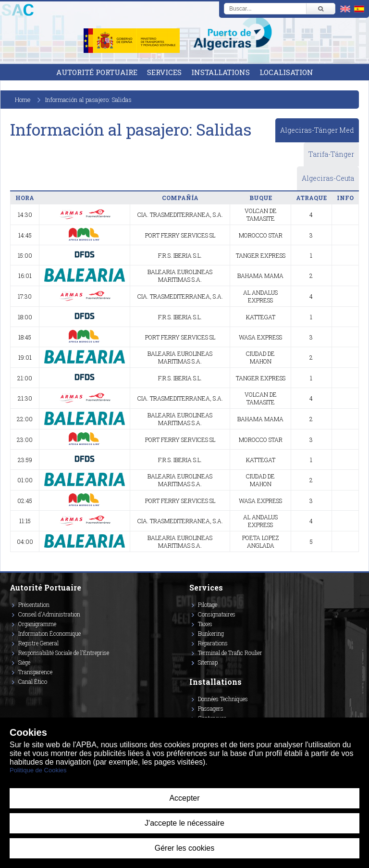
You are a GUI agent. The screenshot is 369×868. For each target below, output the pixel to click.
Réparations (213, 643)
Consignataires (217, 614)
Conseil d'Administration (49, 614)
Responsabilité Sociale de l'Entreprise (64, 653)
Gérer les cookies (185, 848)
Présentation (34, 604)
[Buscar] (320, 9)
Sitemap (208, 662)
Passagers (211, 708)
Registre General (38, 643)
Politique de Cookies (38, 770)
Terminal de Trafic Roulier (230, 653)
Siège (24, 662)
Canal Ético (33, 681)
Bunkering (211, 633)
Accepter (184, 798)
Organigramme (37, 624)
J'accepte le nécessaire (184, 823)
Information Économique (49, 633)
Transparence (35, 672)
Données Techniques (223, 699)
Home (23, 100)
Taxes (205, 624)
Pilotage (208, 604)
